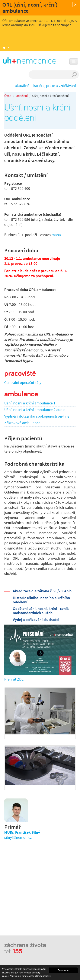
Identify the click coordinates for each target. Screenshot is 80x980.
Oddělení (22, 96)
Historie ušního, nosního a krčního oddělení (41, 600)
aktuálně (22, 86)
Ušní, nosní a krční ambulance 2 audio (35, 410)
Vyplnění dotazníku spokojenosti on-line (37, 416)
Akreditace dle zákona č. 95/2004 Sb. (43, 591)
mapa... (57, 235)
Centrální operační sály (23, 383)
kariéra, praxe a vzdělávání (55, 86)
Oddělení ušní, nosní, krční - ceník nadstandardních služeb (41, 611)
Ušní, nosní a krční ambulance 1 (30, 403)
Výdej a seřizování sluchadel (36, 620)
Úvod (8, 96)
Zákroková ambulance (22, 423)
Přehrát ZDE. (14, 679)
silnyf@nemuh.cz (18, 838)
